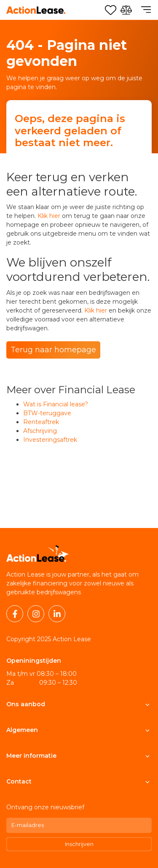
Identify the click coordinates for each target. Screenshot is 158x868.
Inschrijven (79, 844)
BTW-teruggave (47, 413)
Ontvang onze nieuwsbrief (45, 807)
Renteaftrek (41, 422)
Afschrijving (40, 431)
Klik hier (49, 216)
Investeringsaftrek (50, 440)
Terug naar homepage (53, 350)
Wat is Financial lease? (56, 404)
